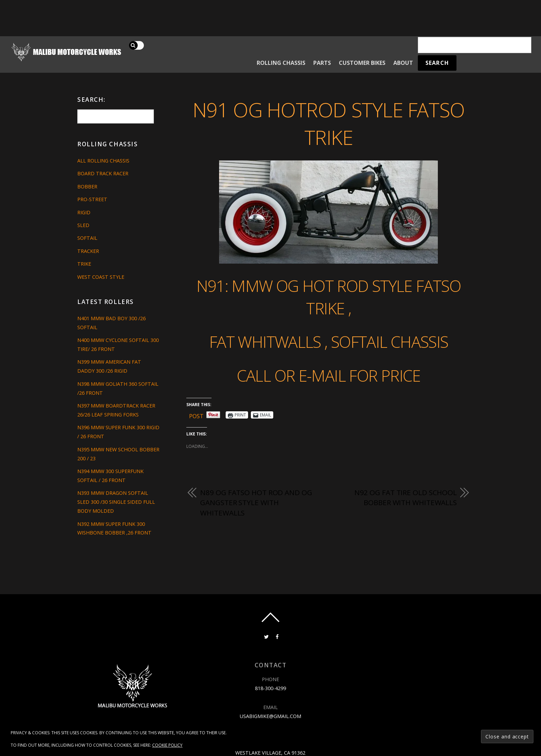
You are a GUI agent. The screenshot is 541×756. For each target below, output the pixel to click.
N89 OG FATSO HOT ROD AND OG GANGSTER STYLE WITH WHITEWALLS (256, 503)
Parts (322, 63)
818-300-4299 (270, 688)
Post (196, 415)
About (403, 63)
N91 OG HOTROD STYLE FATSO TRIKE (329, 124)
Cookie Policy (167, 745)
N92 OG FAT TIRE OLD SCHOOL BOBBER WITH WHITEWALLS (406, 498)
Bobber (87, 186)
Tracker (88, 251)
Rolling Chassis (281, 63)
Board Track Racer (103, 173)
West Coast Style (101, 277)
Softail (87, 238)
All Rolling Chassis (103, 161)
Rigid (84, 212)
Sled (83, 225)
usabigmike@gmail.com (270, 716)
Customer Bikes (362, 63)
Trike (84, 264)
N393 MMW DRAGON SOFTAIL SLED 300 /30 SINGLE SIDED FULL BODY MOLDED (116, 502)
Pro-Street (92, 199)
